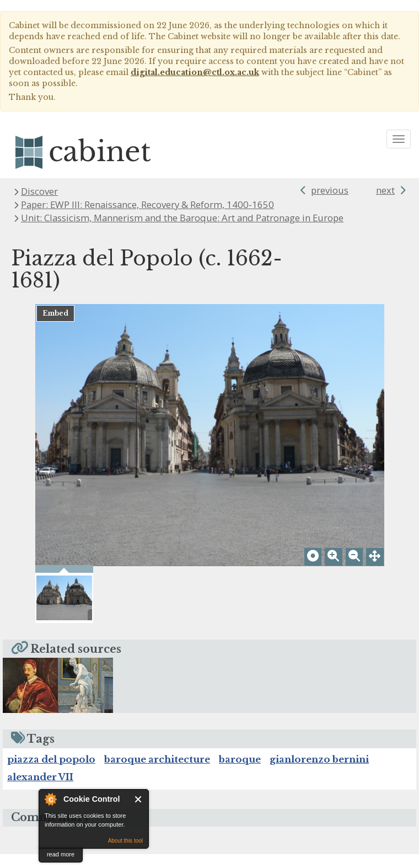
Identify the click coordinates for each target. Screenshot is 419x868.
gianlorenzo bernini (319, 773)
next (385, 190)
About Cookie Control (50, 799)
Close (139, 799)
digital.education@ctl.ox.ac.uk (195, 72)
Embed (55, 313)
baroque (240, 773)
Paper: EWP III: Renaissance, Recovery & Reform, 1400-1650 (147, 204)
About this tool (125, 841)
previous (330, 190)
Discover (39, 191)
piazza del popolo (51, 773)
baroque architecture (157, 773)
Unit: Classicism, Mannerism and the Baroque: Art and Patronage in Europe (182, 218)
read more (61, 854)
